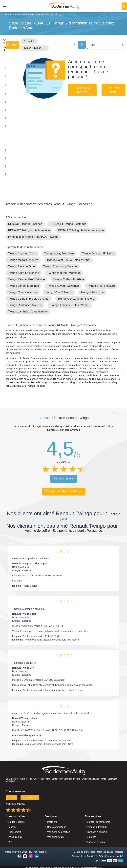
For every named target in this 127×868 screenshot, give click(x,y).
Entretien (92, 835)
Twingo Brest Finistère (101, 284)
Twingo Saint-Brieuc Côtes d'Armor (68, 258)
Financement (14, 830)
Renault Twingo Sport (24, 612)
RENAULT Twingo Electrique (68, 222)
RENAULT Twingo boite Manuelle (29, 228)
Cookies (119, 850)
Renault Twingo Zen (23, 666)
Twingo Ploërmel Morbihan (64, 271)
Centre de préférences (84, 850)
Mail (11, 796)
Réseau (12, 825)
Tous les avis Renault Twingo (64, 489)
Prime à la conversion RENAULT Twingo (33, 235)
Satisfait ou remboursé (99, 820)
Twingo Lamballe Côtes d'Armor (28, 310)
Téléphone (30, 796)
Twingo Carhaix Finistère (69, 277)
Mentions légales (105, 850)
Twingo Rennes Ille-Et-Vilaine (26, 277)
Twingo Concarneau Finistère (76, 297)
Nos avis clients (15, 802)
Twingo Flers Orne (92, 290)
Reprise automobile (97, 825)
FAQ (10, 840)
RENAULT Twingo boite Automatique (81, 228)
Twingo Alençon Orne (21, 264)
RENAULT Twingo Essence (25, 222)
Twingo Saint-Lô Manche (24, 271)
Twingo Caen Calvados (23, 290)
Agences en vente (96, 840)
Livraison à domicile (97, 830)
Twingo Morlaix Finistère (23, 258)
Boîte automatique (57, 825)
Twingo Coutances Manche (25, 303)
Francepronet (39, 850)
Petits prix (52, 820)
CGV (101, 854)
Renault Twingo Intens (24, 716)
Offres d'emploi (15, 835)
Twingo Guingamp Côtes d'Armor (29, 297)
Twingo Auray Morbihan (59, 252)
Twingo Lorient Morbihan (23, 284)
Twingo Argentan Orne (22, 252)
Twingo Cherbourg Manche (60, 264)
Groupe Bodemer (16, 820)
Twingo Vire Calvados (59, 290)
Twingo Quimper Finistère (98, 252)
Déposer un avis (64, 477)
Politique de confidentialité (84, 854)
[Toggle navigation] (3, 6)
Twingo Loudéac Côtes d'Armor (70, 303)
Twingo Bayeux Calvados (63, 284)
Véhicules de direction (59, 830)
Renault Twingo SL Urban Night (30, 561)
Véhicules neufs (55, 835)
